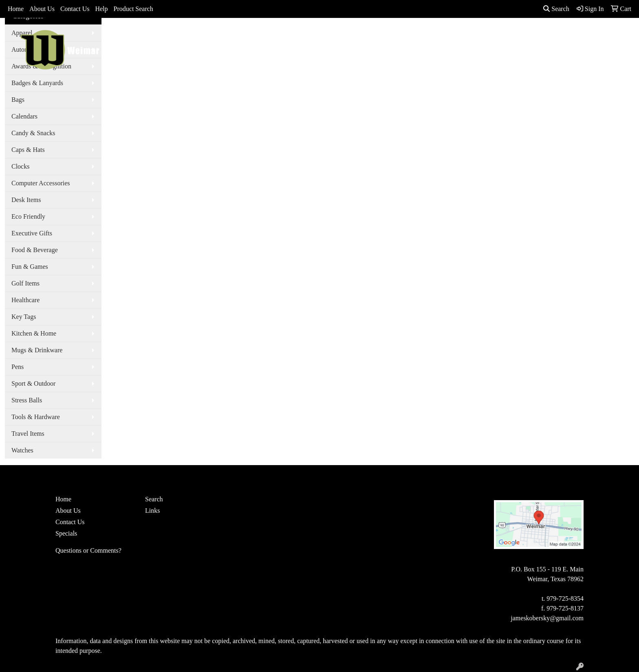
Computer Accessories (41, 183)
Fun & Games (30, 267)
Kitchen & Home (34, 333)
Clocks (20, 166)
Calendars (24, 116)
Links (152, 511)
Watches (22, 450)
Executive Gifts (32, 233)
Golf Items (25, 283)
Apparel (294, 36)
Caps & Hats (28, 150)
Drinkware (358, 36)
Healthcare (25, 300)
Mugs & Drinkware (37, 350)
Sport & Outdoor (33, 383)
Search (556, 9)
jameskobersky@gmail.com (547, 618)
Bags (324, 36)
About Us (42, 9)
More (502, 36)
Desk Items (26, 200)
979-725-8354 (565, 598)
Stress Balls (27, 400)
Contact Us (75, 9)
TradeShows (431, 36)
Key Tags (24, 317)
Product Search (133, 9)
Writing (471, 36)
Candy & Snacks (33, 133)
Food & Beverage (35, 250)
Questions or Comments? (88, 550)
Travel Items (28, 434)
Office (394, 36)
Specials (66, 533)
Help (101, 9)
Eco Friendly (28, 216)
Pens (18, 367)
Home (16, 9)
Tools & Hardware (36, 417)
